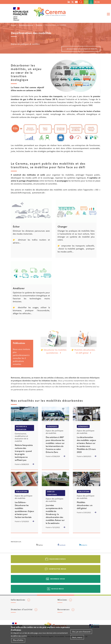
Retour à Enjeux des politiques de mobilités (82, 49)
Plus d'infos (18, 640)
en (99, 2)
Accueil (13, 25)
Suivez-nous (58, 589)
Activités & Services (26, 25)
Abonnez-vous (58, 579)
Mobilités (39, 25)
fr (95, 2)
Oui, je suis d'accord (81, 632)
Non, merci (77, 637)
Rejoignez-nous (58, 559)
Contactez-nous (58, 569)
